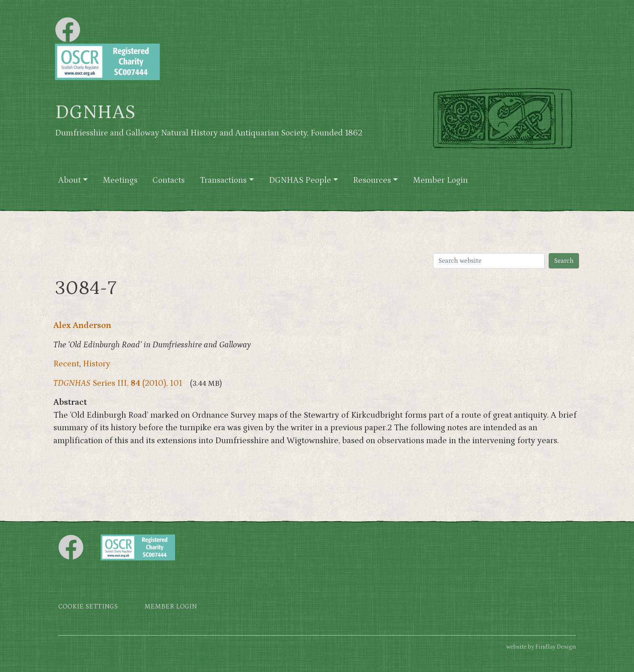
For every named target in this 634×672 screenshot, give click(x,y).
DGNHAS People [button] (300, 180)
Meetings (120, 180)
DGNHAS (95, 112)
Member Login (440, 180)
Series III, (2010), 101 (118, 383)
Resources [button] (372, 180)
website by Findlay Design (541, 647)
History (97, 364)
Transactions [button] (223, 180)
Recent (66, 364)
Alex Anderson (82, 325)
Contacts (169, 180)
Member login (171, 607)
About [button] (70, 180)
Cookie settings (88, 607)
